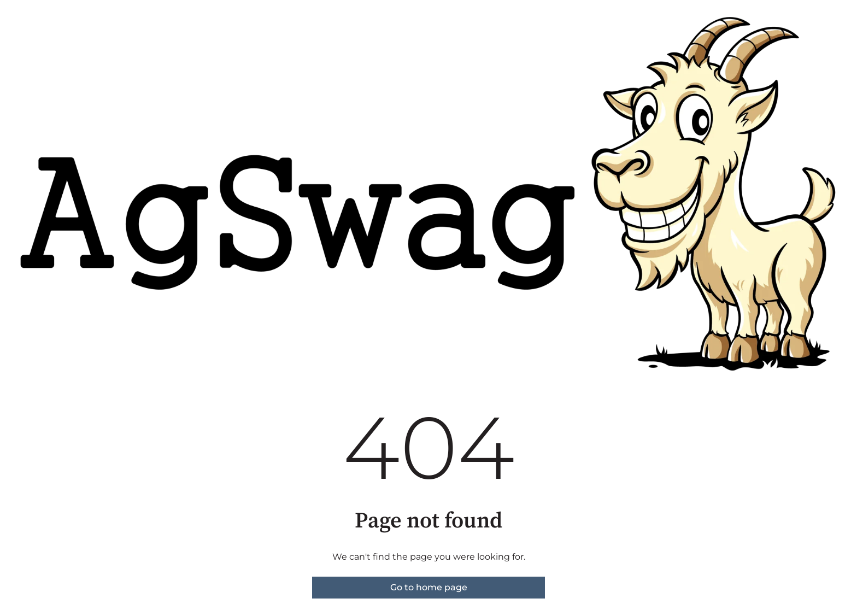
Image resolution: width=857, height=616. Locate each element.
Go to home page (429, 587)
